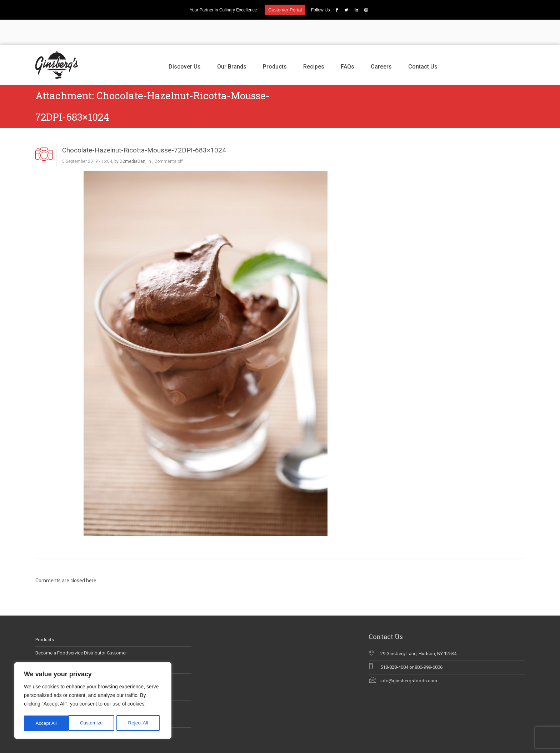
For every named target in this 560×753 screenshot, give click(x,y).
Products (275, 41)
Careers (381, 41)
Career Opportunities (57, 641)
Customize (47, 723)
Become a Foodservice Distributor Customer (81, 628)
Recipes (314, 41)
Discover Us (185, 41)
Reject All (94, 723)
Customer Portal (285, 10)
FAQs (347, 41)
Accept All (140, 723)
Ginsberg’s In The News (59, 655)
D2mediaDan (132, 136)
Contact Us (423, 41)
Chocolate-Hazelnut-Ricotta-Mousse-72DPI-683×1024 (144, 125)
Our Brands (232, 41)
